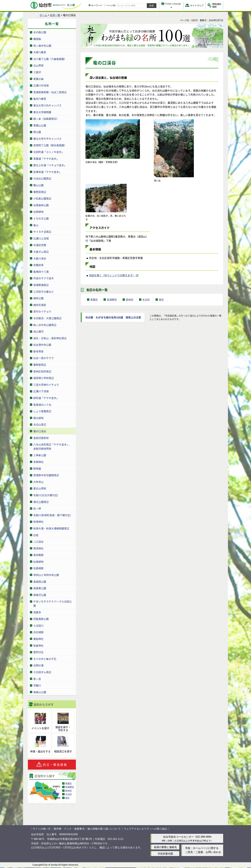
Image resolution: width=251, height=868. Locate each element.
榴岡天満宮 (40, 305)
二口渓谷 (38, 542)
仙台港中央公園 (42, 345)
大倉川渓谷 (40, 258)
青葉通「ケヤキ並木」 (46, 159)
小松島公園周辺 (42, 198)
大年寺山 (38, 482)
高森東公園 (40, 588)
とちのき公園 (41, 218)
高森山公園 (40, 692)
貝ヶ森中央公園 (42, 46)
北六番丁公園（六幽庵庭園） (50, 59)
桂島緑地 (38, 562)
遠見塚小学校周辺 (44, 378)
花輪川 (37, 685)
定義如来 (38, 265)
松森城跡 (38, 568)
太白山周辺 (40, 424)
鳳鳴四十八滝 (41, 272)
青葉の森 (38, 79)
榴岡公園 (38, 298)
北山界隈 (38, 65)
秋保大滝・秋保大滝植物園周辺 (51, 528)
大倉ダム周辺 (41, 252)
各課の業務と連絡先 (165, 847)
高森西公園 (40, 582)
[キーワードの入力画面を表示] (90, 5)
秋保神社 (38, 522)
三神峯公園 (40, 455)
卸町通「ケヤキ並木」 (46, 398)
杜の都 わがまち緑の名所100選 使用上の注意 (113, 317)
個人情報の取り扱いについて (104, 829)
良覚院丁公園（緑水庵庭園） (50, 145)
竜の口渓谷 (40, 431)
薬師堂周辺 (40, 365)
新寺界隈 (38, 351)
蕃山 (36, 225)
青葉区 (69, 783)
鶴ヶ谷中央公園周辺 (45, 325)
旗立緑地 (38, 418)
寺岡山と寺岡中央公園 (46, 575)
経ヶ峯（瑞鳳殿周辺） (46, 119)
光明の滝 (38, 665)
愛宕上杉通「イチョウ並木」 (50, 165)
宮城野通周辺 (41, 285)
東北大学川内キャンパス (47, 105)
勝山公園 (38, 185)
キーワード (95, 5)
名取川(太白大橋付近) (46, 495)
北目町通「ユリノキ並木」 (49, 152)
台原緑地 (38, 212)
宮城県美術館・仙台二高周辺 (50, 92)
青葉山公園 (40, 125)
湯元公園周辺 (41, 502)
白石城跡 (38, 632)
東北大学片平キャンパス (47, 139)
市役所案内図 (165, 854)
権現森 (37, 39)
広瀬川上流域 (41, 238)
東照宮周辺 (40, 192)
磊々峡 (37, 508)
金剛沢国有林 (41, 438)
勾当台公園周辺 (42, 178)
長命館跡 (38, 555)
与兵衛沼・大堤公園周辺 (47, 318)
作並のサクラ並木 (44, 278)
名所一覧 (55, 15)
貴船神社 (38, 639)
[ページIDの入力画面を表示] (105, 5)
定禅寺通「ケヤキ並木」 (47, 172)
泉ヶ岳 (37, 679)
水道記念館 (40, 245)
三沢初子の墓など (44, 292)
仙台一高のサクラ (44, 358)
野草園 (37, 469)
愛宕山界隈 (40, 488)
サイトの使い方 (42, 829)
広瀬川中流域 (41, 85)
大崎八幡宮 (40, 52)
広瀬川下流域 (41, 391)
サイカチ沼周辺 (42, 232)
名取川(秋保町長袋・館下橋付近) (52, 515)
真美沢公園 (40, 595)
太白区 (69, 794)
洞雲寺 (37, 612)
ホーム (43, 15)
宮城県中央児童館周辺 (46, 475)
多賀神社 (38, 462)
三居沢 (37, 72)
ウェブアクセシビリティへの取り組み (146, 829)
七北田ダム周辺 (42, 672)
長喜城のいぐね (42, 405)
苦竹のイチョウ (42, 311)
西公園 (37, 132)
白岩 (36, 535)
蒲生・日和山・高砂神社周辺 (50, 338)
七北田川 (38, 626)
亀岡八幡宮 (40, 99)
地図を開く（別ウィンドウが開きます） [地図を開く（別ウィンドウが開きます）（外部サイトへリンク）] (112, 275)
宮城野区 (70, 787)
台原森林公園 (41, 205)
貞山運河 (38, 331)
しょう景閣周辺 (42, 411)
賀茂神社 (38, 548)
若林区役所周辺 (42, 371)
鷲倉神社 (38, 645)
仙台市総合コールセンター (178, 837)
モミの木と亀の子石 (45, 659)
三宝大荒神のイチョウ (46, 385)
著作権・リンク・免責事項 (69, 829)
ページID (110, 5)
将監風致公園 (41, 619)
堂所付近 (38, 652)
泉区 (67, 798)
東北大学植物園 (42, 112)
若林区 (69, 791)
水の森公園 (40, 32)
